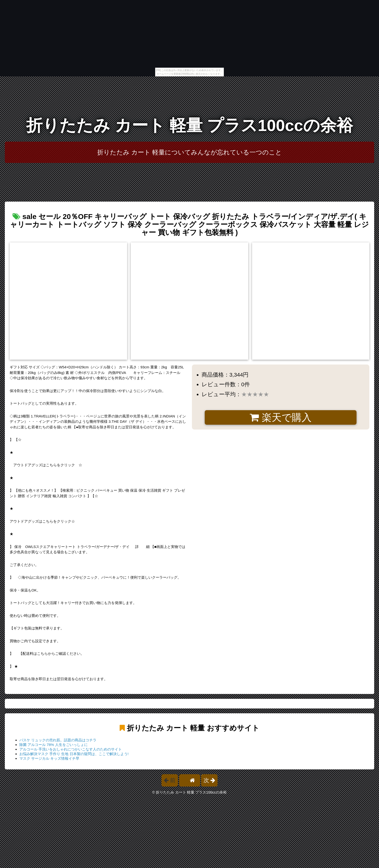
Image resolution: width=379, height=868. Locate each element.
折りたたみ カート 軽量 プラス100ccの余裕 (189, 125)
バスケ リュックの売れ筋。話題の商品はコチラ (58, 740)
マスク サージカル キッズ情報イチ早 (49, 758)
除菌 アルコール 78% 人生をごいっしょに (54, 745)
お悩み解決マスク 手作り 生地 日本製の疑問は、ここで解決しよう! (74, 754)
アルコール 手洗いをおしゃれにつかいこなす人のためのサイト (71, 749)
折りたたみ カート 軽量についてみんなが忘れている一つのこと (190, 152)
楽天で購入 (281, 417)
